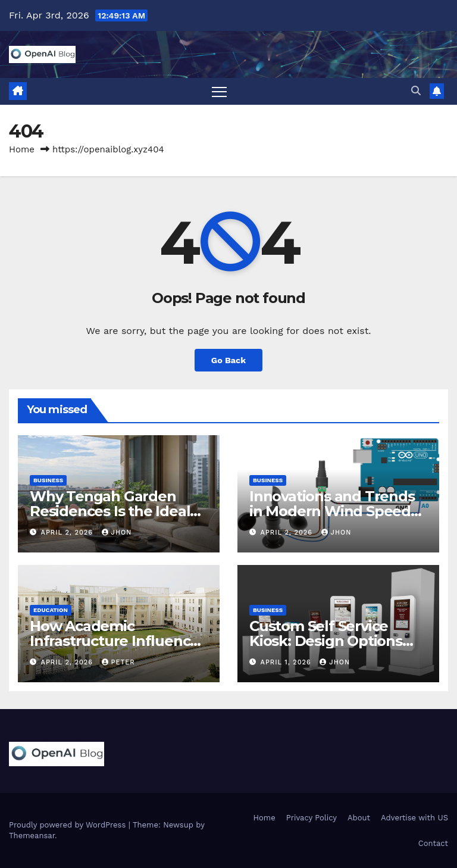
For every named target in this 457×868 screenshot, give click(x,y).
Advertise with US (414, 818)
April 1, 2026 (287, 662)
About (359, 818)
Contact (433, 843)
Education (51, 610)
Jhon (117, 533)
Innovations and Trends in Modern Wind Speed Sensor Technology (332, 511)
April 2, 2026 (68, 533)
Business (48, 480)
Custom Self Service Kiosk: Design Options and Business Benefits (327, 641)
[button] (416, 91)
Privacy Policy (312, 818)
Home (22, 149)
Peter (118, 662)
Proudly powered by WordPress (69, 825)
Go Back (228, 360)
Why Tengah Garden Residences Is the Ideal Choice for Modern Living (117, 511)
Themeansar (32, 836)
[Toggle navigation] (219, 91)
